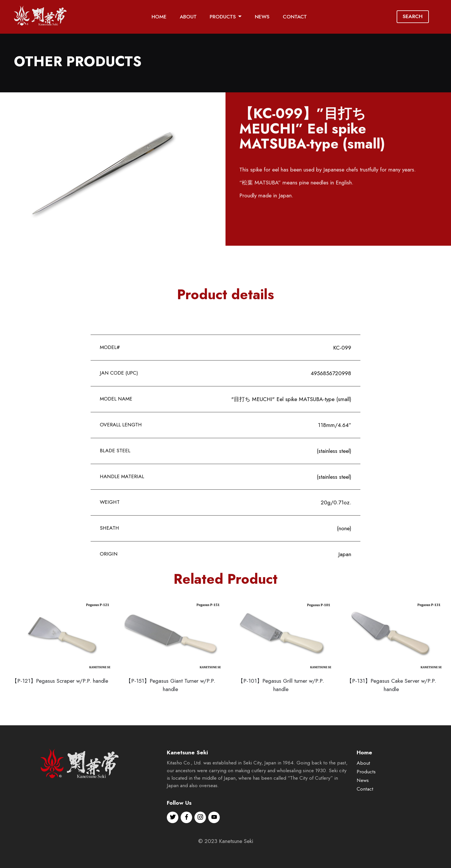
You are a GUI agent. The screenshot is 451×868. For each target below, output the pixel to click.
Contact (365, 804)
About (363, 778)
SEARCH (413, 16)
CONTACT (295, 17)
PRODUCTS (223, 17)
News (363, 795)
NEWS (262, 17)
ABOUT (188, 17)
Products (366, 787)
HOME (159, 17)
